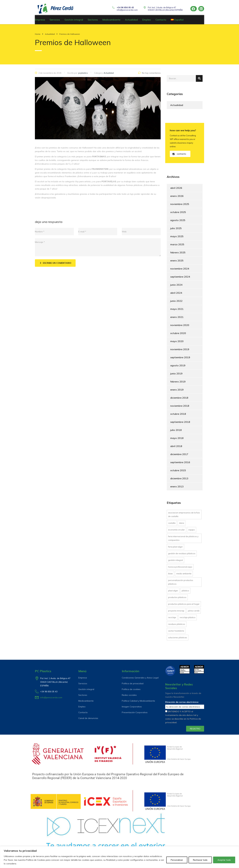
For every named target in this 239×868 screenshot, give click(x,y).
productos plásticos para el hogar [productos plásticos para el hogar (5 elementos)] (184, 606)
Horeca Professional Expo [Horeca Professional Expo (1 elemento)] (180, 568)
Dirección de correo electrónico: (182, 702)
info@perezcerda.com (127, 10)
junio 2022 (176, 302)
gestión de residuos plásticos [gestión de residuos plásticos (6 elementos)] (182, 555)
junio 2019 (176, 375)
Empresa (40, 21)
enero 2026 (177, 197)
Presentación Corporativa (135, 712)
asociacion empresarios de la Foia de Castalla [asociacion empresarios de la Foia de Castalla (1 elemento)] (184, 516)
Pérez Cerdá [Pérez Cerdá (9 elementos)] (194, 612)
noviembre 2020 (180, 327)
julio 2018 (176, 431)
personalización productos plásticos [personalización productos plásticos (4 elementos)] (181, 584)
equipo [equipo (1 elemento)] (192, 531)
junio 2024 (176, 286)
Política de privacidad (133, 683)
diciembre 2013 (179, 480)
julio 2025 (176, 230)
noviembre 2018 (180, 407)
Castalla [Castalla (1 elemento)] (172, 525)
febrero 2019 (178, 383)
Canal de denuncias (88, 718)
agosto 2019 (178, 367)
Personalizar (177, 860)
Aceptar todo (224, 860)
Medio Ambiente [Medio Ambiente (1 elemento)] (184, 575)
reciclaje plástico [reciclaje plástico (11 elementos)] (188, 619)
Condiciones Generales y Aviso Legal (140, 678)
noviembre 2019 (180, 351)
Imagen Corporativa (132, 707)
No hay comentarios (149, 74)
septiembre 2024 (180, 278)
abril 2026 (176, 189)
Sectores (93, 21)
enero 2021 (177, 319)
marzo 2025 (177, 246)
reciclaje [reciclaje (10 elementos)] (172, 619)
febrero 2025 (178, 254)
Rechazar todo (200, 860)
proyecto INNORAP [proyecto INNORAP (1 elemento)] (176, 612)
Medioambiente (111, 21)
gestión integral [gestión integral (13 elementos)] (175, 562)
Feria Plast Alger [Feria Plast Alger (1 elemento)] (175, 548)
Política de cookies (131, 689)
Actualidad (131, 21)
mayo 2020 (177, 343)
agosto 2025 (178, 222)
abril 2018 (176, 448)
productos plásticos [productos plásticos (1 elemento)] (177, 599)
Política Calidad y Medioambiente (138, 701)
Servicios (55, 21)
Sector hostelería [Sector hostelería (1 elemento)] (176, 632)
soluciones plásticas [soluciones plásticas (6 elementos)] (178, 639)
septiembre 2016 (180, 464)
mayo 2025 (177, 238)
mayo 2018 (177, 440)
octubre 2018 (178, 415)
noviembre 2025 (180, 206)
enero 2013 (177, 488)
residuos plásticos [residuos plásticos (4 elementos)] (177, 626)
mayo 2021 (177, 310)
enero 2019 (177, 391)
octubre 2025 (178, 214)
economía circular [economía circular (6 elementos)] (176, 531)
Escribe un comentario (56, 264)
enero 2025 (177, 262)
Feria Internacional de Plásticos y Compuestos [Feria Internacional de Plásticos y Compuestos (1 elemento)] (183, 540)
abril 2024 (176, 294)
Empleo (147, 21)
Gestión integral (74, 21)
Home (38, 36)
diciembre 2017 (179, 456)
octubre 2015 (178, 472)
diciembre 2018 (179, 399)
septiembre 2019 (180, 359)
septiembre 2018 (180, 423)
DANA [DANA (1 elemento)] (182, 525)
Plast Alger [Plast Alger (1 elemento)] (173, 592)
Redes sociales (129, 695)
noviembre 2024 (180, 270)
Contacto (161, 21)
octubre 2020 (178, 335)
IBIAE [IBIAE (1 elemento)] (170, 575)
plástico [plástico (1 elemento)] (185, 592)
